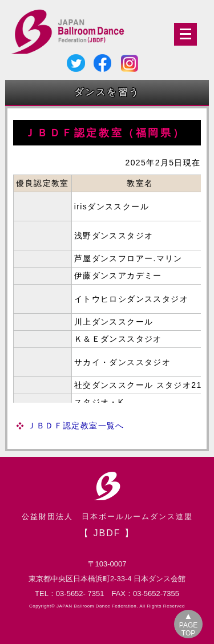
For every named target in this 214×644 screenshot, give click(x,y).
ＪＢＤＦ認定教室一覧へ (76, 426)
